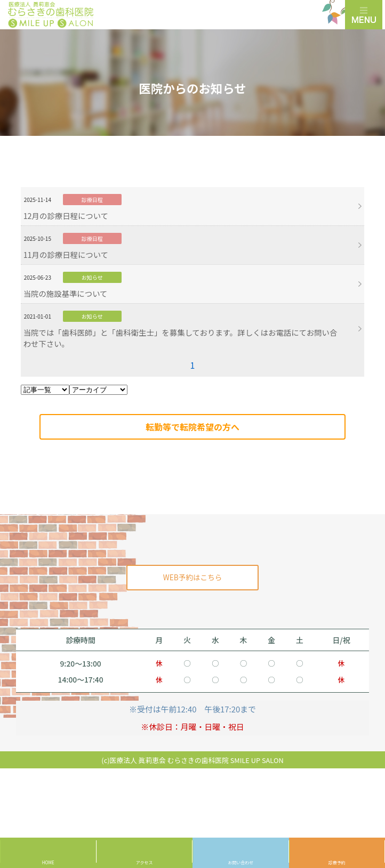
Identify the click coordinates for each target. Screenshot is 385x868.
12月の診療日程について (66, 216)
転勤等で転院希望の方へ (192, 427)
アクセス (145, 862)
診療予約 (337, 862)
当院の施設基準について (66, 293)
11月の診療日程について (66, 254)
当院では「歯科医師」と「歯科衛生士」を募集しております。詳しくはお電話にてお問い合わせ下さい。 (181, 338)
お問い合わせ (240, 862)
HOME (48, 862)
